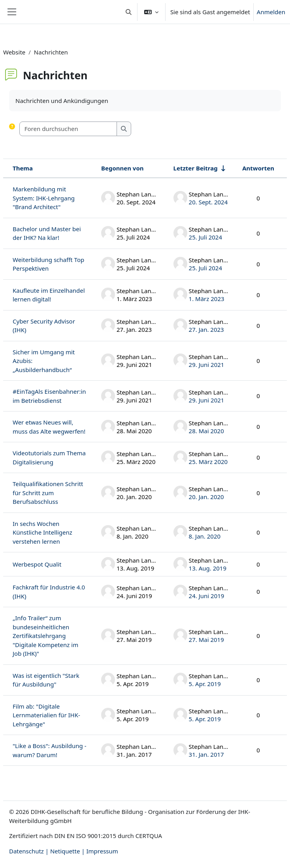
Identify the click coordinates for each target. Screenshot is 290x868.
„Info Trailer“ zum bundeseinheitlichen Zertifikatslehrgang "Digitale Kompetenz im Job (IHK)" (45, 636)
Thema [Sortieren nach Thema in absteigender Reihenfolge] (23, 168)
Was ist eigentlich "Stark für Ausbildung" (46, 680)
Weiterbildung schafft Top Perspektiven (48, 264)
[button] (129, 12)
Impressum (102, 851)
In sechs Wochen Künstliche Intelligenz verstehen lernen (42, 532)
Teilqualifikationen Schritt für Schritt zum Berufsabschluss (48, 493)
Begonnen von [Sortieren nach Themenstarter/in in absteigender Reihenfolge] (122, 168)
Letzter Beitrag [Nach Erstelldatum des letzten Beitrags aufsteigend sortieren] (196, 168)
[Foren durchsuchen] (68, 129)
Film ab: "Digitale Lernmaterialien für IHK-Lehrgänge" (46, 715)
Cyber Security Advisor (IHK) (44, 326)
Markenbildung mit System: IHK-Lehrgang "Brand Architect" (44, 198)
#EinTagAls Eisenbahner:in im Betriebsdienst (49, 396)
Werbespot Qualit (37, 564)
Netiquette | (68, 851)
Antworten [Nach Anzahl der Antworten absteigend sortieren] (258, 168)
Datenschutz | (30, 851)
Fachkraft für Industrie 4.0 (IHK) (49, 592)
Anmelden (271, 12)
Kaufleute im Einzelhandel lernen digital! (49, 295)
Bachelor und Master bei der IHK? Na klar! (47, 233)
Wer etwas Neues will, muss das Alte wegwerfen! (49, 427)
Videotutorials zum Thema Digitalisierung (49, 457)
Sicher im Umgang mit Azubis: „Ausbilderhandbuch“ (44, 361)
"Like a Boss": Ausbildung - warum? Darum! (50, 750)
